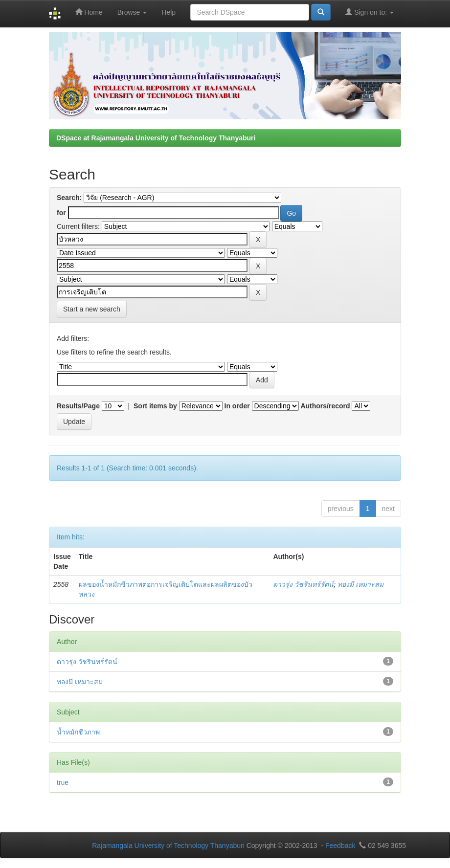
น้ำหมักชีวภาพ (78, 732)
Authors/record (325, 406)
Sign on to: (370, 12)
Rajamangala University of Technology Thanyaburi (168, 846)
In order (237, 406)
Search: (69, 198)
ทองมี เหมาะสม (360, 584)
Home (89, 12)
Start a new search (92, 309)
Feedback (340, 846)
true (63, 782)
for (61, 213)
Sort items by (155, 406)
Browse (132, 12)
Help (169, 12)
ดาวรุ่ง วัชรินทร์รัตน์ (303, 584)
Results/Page (78, 406)
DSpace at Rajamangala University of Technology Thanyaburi (156, 138)
